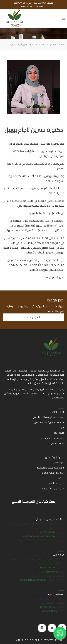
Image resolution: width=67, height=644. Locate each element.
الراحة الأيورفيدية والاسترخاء (51, 468)
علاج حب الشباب (57, 483)
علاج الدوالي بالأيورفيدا (53, 488)
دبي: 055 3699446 (23, 3)
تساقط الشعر (58, 443)
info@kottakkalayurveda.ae (33, 580)
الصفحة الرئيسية (57, 44)
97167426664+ (47, 532)
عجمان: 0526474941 (43, 3)
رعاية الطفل (59, 462)
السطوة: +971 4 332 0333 (33, 7)
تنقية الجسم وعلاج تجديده (52, 438)
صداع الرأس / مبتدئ (55, 457)
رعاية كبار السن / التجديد (53, 473)
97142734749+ (47, 567)
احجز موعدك (33, 317)
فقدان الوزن (58, 433)
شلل (62, 428)
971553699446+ (49, 572)
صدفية (61, 478)
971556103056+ (49, 611)
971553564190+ (31, 536)
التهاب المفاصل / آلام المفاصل (49, 422)
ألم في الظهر (58, 412)
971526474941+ (49, 536)
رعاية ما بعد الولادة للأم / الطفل (49, 417)
